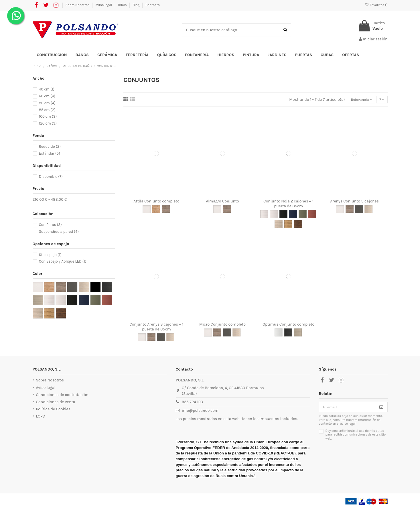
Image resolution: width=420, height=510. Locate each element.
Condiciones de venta (56, 402)
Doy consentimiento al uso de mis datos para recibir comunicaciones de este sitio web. (356, 436)
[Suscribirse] (381, 408)
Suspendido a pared (59, 232)
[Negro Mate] (288, 333)
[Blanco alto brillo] (147, 210)
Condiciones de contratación (62, 395)
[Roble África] (288, 225)
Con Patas (50, 225)
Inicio (123, 5)
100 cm (48, 116)
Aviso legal (104, 5)
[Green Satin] (303, 215)
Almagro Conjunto (222, 202)
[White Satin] (274, 215)
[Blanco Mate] (279, 333)
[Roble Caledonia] (368, 210)
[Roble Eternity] (166, 210)
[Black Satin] (283, 215)
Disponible (51, 177)
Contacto (153, 5)
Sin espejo (50, 255)
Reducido (50, 146)
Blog (136, 5)
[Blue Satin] (293, 215)
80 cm (47, 103)
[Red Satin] (312, 215)
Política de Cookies (53, 410)
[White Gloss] (264, 215)
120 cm (48, 123)
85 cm (47, 110)
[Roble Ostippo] (156, 210)
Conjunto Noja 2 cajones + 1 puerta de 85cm (288, 204)
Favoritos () (376, 5)
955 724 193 (192, 403)
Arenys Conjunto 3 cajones (354, 202)
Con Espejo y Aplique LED (63, 261)
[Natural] (279, 225)
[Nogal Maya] (298, 225)
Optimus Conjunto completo (288, 325)
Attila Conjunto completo (156, 202)
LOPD (41, 417)
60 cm (47, 96)
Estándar (50, 153)
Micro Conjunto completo (222, 325)
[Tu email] (347, 408)
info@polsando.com (200, 411)
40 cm (47, 89)
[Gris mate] (359, 210)
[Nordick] (298, 333)
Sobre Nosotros (78, 5)
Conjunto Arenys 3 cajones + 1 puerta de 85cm (156, 327)
